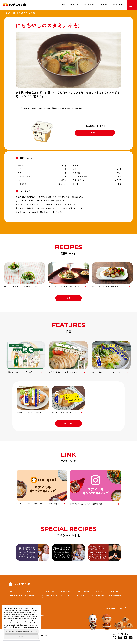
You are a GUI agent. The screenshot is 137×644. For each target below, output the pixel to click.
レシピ (7, 13)
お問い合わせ (116, 596)
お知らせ (104, 4)
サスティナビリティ (50, 596)
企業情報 (30, 596)
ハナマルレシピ (90, 4)
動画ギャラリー (16, 596)
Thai (127, 608)
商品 (63, 4)
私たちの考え (75, 4)
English (120, 608)
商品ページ (95, 133)
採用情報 (81, 596)
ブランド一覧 (49, 592)
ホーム (13, 592)
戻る (69, 298)
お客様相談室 (117, 4)
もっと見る (68, 423)
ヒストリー (65, 596)
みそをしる (98, 592)
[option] (26, 357)
